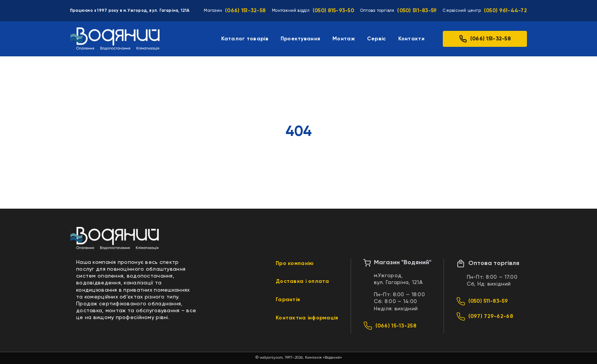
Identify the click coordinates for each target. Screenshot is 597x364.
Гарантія (288, 300)
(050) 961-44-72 (505, 11)
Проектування (300, 39)
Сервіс (377, 39)
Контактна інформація (307, 318)
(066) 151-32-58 (245, 11)
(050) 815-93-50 (333, 11)
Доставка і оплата (302, 281)
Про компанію (295, 263)
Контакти (411, 39)
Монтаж (344, 39)
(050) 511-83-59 (417, 11)
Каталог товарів (245, 39)
